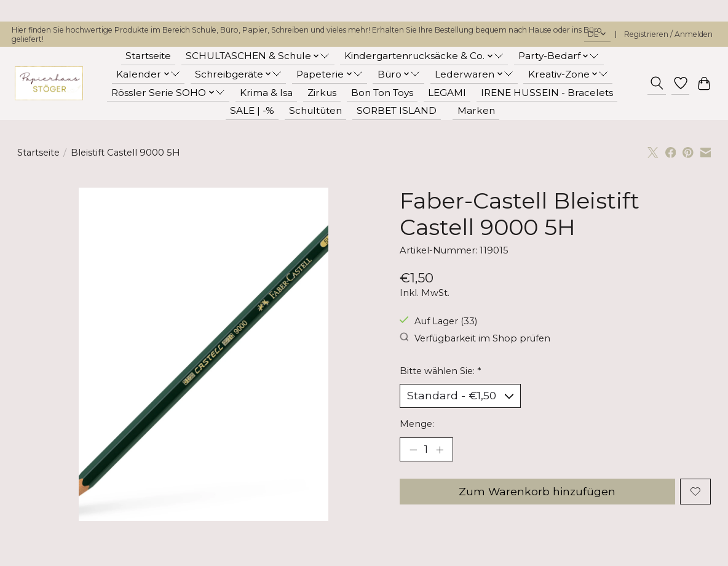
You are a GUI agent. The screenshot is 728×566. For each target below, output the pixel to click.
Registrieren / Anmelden (668, 34)
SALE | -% (252, 110)
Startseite (148, 56)
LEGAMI (447, 93)
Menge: (417, 424)
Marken (476, 110)
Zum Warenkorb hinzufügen (537, 492)
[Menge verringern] (413, 450)
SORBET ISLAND (397, 110)
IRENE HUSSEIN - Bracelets (547, 93)
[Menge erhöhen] (440, 450)
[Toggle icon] (656, 83)
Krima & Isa (266, 93)
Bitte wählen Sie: (440, 371)
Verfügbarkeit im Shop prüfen (475, 338)
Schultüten (315, 110)
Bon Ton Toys (382, 93)
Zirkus (322, 93)
